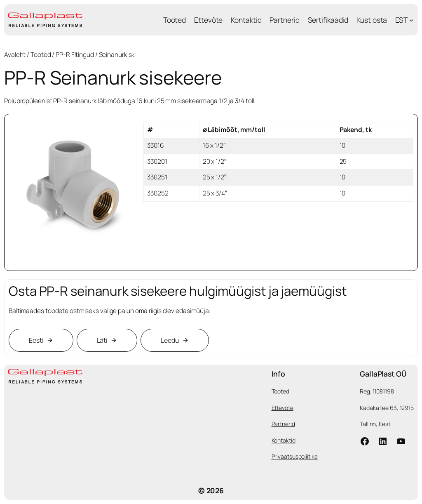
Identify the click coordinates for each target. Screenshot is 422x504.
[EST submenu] (411, 20)
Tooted (41, 54)
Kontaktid (284, 440)
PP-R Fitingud (75, 54)
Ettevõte (283, 408)
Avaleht (15, 54)
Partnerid (283, 424)
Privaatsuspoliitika (295, 456)
